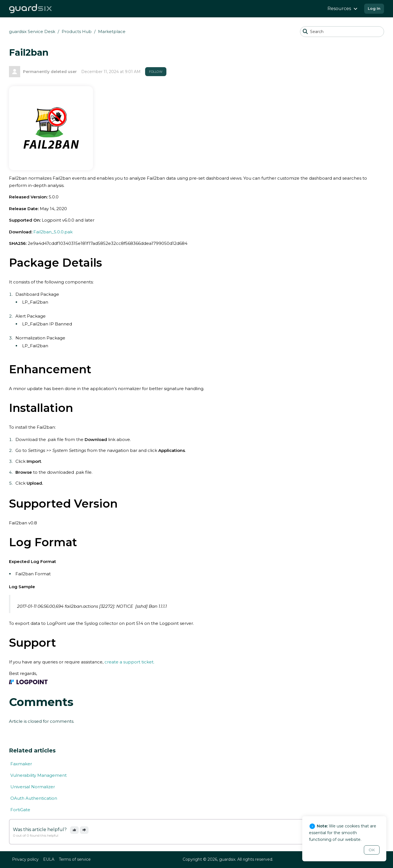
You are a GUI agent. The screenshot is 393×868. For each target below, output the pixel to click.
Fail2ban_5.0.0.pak (53, 232)
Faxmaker (21, 764)
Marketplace (112, 31)
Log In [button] (374, 8)
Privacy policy (25, 859)
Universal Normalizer (33, 787)
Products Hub (77, 31)
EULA (49, 859)
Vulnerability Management (39, 775)
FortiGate (20, 810)
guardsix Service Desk (32, 31)
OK (372, 850)
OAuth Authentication (34, 798)
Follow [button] (156, 72)
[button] (74, 830)
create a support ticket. (129, 662)
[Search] (342, 32)
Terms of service (75, 859)
